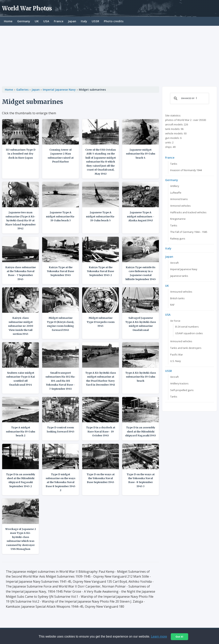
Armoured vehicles (181, 292)
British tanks (177, 298)
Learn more (159, 636)
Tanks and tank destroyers (186, 348)
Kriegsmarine (178, 219)
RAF (172, 305)
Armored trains (179, 199)
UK (37, 21)
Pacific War (177, 355)
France (59, 21)
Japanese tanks (179, 276)
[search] (189, 98)
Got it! (179, 637)
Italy (84, 21)
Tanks (174, 164)
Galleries (22, 90)
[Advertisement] (109, 55)
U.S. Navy (175, 361)
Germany (24, 21)
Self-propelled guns (182, 390)
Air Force (175, 321)
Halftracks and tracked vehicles (188, 212)
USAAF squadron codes (189, 333)
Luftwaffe (176, 193)
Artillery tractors (179, 383)
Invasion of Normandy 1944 (186, 170)
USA (46, 21)
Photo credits (114, 21)
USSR (95, 21)
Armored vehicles (180, 206)
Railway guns (178, 238)
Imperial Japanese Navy (59, 90)
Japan (72, 21)
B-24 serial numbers (187, 327)
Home (8, 21)
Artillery (175, 186)
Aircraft (174, 263)
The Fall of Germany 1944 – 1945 (189, 232)
